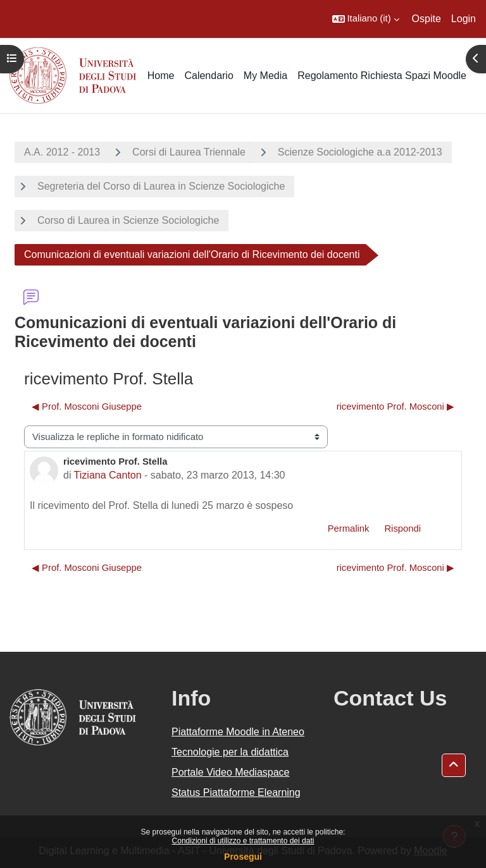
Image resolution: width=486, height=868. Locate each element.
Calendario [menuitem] (209, 76)
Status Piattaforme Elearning (236, 792)
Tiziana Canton (108, 475)
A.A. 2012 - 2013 (62, 152)
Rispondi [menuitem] (402, 529)
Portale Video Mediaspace (231, 772)
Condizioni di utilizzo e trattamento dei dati (243, 841)
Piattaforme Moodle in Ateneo (238, 732)
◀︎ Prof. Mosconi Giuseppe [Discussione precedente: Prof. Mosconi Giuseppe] (87, 406)
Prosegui (243, 857)
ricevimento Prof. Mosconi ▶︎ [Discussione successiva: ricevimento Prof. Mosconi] (396, 406)
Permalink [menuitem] (349, 529)
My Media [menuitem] (265, 76)
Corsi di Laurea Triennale (189, 152)
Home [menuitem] (161, 76)
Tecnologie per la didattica (230, 752)
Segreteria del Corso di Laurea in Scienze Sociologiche (161, 186)
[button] (366, 19)
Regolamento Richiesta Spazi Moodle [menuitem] (382, 76)
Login (464, 19)
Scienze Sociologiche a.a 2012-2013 (360, 152)
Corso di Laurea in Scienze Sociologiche (128, 220)
